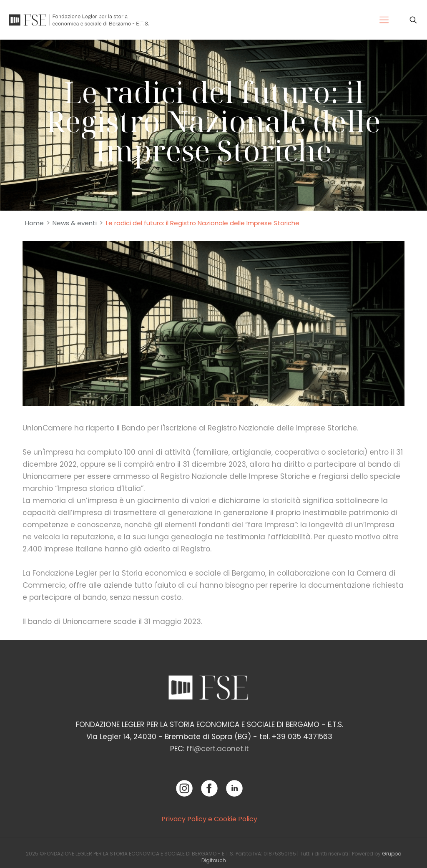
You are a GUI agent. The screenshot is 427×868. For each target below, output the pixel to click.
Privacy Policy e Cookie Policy (209, 819)
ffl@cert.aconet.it (218, 749)
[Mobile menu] (384, 20)
